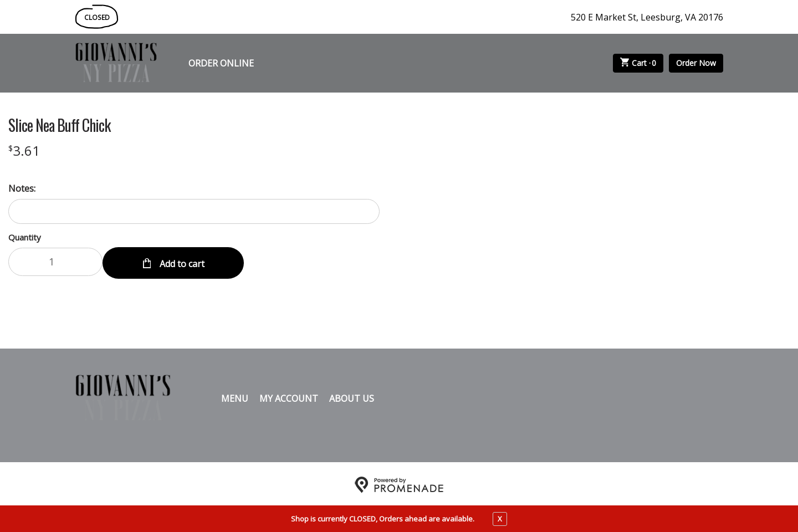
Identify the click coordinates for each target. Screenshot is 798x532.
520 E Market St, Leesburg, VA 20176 (647, 17)
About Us (352, 396)
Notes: (22, 188)
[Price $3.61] (24, 150)
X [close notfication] (500, 519)
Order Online (221, 63)
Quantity (25, 237)
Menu (235, 396)
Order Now (696, 63)
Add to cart (181, 262)
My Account (289, 396)
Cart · (638, 63)
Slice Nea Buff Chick (59, 125)
